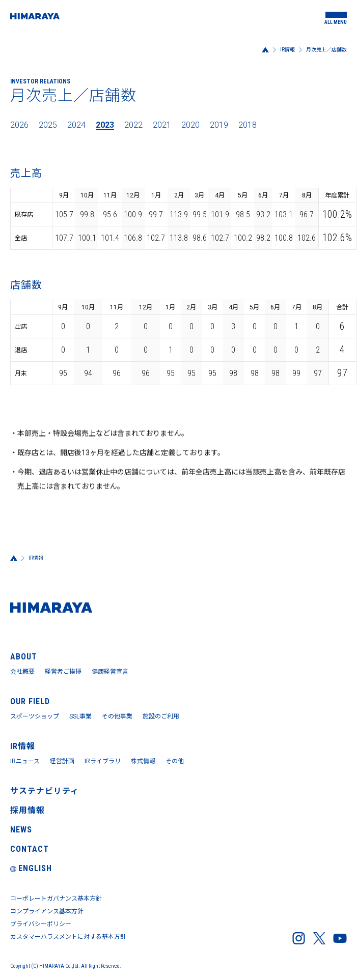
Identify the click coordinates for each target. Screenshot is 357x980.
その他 (175, 761)
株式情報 (143, 761)
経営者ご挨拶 (63, 672)
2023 (105, 125)
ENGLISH (31, 868)
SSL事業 (80, 716)
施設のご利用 (161, 716)
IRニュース (25, 761)
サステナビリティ (45, 791)
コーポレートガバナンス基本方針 (56, 899)
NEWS (21, 830)
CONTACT (30, 849)
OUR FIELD (30, 701)
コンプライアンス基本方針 (47, 911)
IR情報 (287, 50)
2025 (48, 125)
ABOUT (24, 657)
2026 (19, 125)
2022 (133, 125)
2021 (162, 125)
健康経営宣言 (110, 672)
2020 (190, 125)
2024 (76, 125)
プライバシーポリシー (41, 924)
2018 (248, 125)
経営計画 (62, 761)
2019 (219, 125)
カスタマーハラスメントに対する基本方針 (68, 937)
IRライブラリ (103, 761)
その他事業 (117, 716)
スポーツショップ (35, 716)
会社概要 (22, 672)
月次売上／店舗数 (326, 50)
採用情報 (28, 810)
